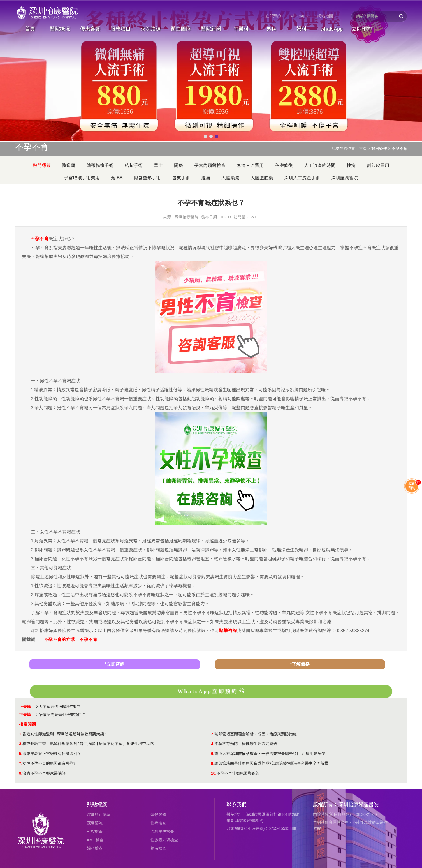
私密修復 (284, 166)
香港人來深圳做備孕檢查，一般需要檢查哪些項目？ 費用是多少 (270, 754)
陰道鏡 (69, 166)
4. (213, 744)
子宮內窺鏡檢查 (210, 166)
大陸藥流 (230, 178)
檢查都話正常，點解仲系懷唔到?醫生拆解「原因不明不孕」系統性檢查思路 (88, 744)
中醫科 (241, 29)
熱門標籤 (42, 166)
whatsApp (299, 16)
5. (21, 754)
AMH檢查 (95, 840)
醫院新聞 (211, 29)
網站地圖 (325, 16)
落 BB (117, 178)
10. (214, 773)
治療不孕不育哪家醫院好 (44, 773)
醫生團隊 (181, 29)
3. (21, 744)
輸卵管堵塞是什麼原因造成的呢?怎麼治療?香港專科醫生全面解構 (272, 763)
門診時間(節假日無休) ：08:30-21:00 (345, 814)
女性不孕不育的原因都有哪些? (49, 763)
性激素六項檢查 (164, 840)
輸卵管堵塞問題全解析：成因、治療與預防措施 (256, 734)
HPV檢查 (95, 832)
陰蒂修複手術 (100, 166)
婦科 (302, 29)
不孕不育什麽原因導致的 (238, 773)
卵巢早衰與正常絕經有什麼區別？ (52, 754)
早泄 (158, 166)
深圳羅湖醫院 (345, 178)
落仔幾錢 (158, 815)
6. (213, 754)
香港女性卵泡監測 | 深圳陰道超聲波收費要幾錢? (64, 734)
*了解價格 (300, 664)
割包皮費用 (378, 166)
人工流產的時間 (320, 166)
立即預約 (273, 16)
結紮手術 (134, 166)
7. (21, 763)
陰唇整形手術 (147, 178)
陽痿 (178, 166)
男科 (271, 29)
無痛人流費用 (250, 166)
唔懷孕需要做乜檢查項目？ (62, 715)
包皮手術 (181, 178)
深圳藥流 (95, 823)
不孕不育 (399, 149)
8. (213, 763)
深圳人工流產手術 (302, 178)
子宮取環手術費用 (82, 178)
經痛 (206, 178)
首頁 (30, 29)
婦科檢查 (95, 848)
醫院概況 (60, 29)
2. (213, 734)
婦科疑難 (379, 149)
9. (21, 773)
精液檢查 (158, 848)
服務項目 (120, 29)
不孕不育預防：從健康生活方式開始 (246, 744)
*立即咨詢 (115, 664)
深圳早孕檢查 (162, 832)
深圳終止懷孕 (99, 815)
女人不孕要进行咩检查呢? (57, 707)
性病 (351, 166)
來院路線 (150, 29)
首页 (363, 149)
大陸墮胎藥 (262, 178)
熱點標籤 (97, 805)
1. (21, 734)
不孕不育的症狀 (59, 640)
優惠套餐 (90, 29)
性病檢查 (158, 823)
